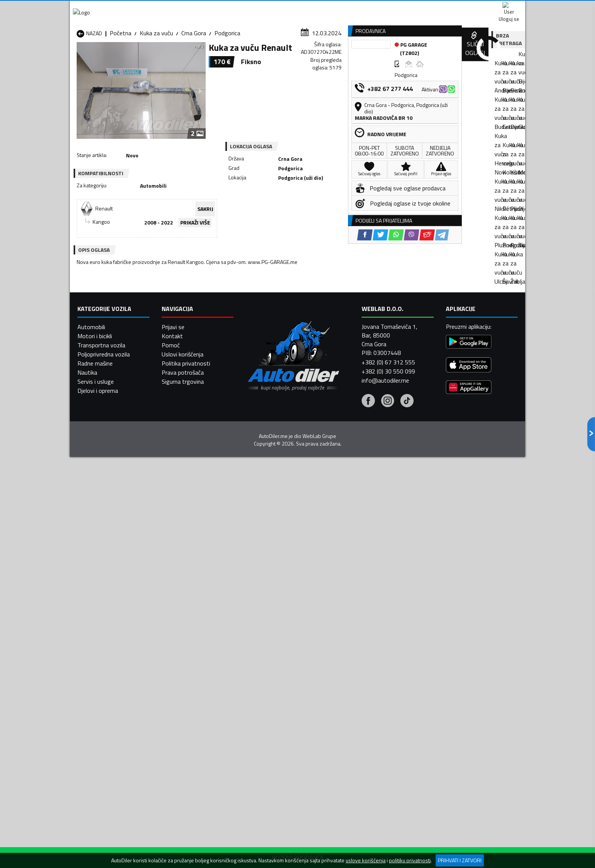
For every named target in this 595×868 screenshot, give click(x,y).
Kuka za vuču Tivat (347, 596)
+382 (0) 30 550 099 (388, 733)
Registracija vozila (439, 58)
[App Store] (469, 728)
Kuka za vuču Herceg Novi (110, 578)
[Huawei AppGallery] (469, 751)
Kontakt (431, 8)
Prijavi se (173, 689)
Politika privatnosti (186, 726)
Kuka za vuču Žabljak (267, 605)
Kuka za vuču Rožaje (267, 596)
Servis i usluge (96, 744)
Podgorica (227, 74)
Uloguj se (472, 8)
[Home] (76, 58)
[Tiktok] (407, 764)
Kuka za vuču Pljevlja (349, 587)
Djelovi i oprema (98, 753)
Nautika (87, 735)
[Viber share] (334, 216)
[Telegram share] (364, 216)
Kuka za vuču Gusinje (349, 569)
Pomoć (171, 708)
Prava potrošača (183, 735)
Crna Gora (194, 74)
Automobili (91, 689)
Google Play (247, 8)
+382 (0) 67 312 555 (388, 724)
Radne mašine (95, 726)
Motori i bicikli (95, 698)
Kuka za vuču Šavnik (184, 605)
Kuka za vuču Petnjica (186, 587)
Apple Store (297, 8)
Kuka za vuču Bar (180, 560)
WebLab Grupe (319, 799)
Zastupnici (267, 58)
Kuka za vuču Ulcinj (101, 605)
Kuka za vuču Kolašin (185, 578)
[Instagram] (388, 764)
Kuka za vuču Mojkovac (352, 578)
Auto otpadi (317, 58)
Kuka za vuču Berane (267, 560)
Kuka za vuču (156, 74)
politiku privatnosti (410, 860)
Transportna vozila (101, 708)
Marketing (390, 8)
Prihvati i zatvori (460, 860)
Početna (120, 74)
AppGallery (346, 8)
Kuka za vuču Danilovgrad (273, 569)
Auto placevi (216, 58)
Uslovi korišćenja (183, 717)
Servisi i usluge (374, 58)
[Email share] (350, 216)
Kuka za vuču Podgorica (189, 596)
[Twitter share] (303, 216)
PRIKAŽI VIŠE (210, 192)
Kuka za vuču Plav (264, 587)
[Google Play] (469, 705)
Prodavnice (164, 58)
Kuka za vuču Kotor (266, 578)
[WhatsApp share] (319, 216)
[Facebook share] (287, 216)
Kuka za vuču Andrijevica (108, 560)
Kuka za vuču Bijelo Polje (354, 560)
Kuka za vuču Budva (102, 569)
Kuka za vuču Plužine (103, 596)
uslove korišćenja (366, 860)
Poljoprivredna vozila (104, 717)
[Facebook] (368, 764)
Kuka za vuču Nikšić (101, 587)
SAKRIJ (240, 178)
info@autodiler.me (385, 742)
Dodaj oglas (501, 58)
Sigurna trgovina (183, 744)
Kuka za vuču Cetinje (185, 569)
